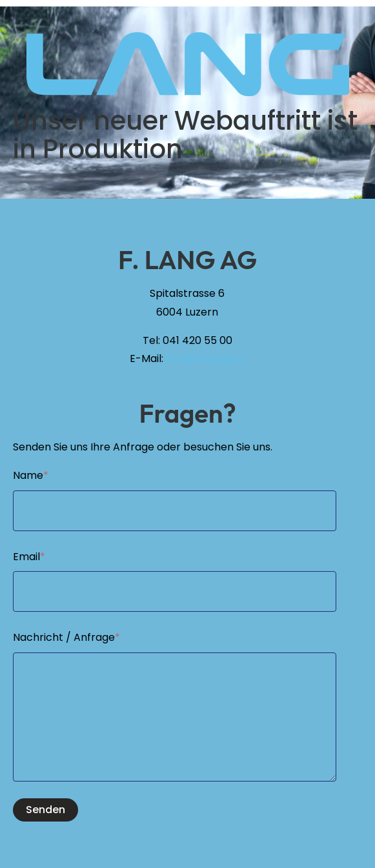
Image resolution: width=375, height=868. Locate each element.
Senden (46, 810)
